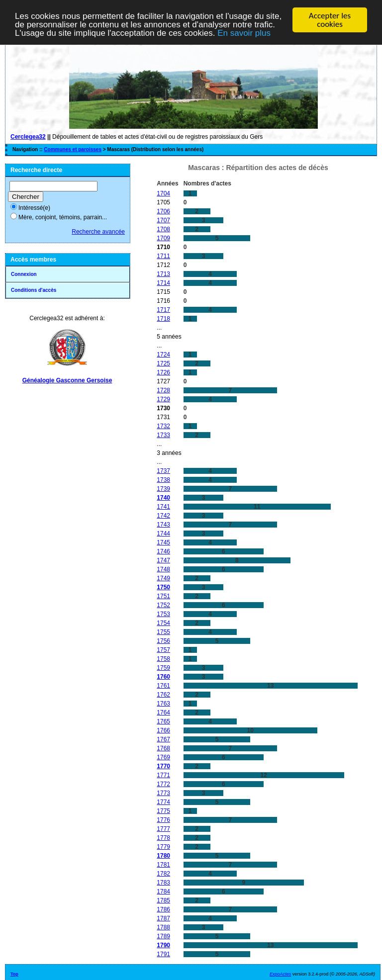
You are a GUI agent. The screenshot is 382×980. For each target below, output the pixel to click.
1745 (163, 542)
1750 (163, 587)
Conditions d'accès (34, 290)
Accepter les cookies (330, 20)
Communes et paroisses (73, 149)
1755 (163, 631)
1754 (163, 623)
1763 (163, 703)
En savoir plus (244, 33)
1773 (163, 793)
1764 (163, 712)
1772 (163, 784)
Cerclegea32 (28, 137)
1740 (163, 497)
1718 (163, 318)
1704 (163, 193)
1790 (163, 945)
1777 (163, 828)
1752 (163, 605)
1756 (163, 640)
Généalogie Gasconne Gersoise (67, 380)
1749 (163, 578)
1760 (163, 676)
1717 (163, 309)
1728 (163, 390)
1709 (163, 238)
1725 (163, 363)
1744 (163, 533)
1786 (163, 909)
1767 (163, 739)
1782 (163, 873)
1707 (163, 220)
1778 (163, 837)
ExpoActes (280, 974)
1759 (163, 667)
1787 (163, 918)
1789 (163, 936)
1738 (163, 479)
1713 (163, 273)
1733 (163, 435)
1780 (163, 855)
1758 (163, 658)
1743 (163, 524)
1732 (163, 426)
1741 (163, 506)
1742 (163, 515)
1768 (163, 748)
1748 (163, 569)
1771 (163, 775)
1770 (163, 766)
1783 (163, 882)
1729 (163, 399)
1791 (163, 954)
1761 (163, 685)
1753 (163, 614)
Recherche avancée (98, 232)
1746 (163, 551)
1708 (163, 229)
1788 (163, 927)
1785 (163, 900)
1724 (163, 354)
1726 (163, 372)
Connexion (24, 274)
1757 (163, 649)
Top (14, 974)
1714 (163, 282)
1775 (163, 810)
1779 (163, 846)
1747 (163, 560)
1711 (163, 256)
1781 (163, 864)
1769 (163, 757)
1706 (163, 211)
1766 (163, 730)
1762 (163, 694)
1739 (163, 488)
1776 (163, 819)
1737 (163, 470)
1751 (163, 596)
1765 (163, 721)
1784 (163, 891)
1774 (163, 802)
